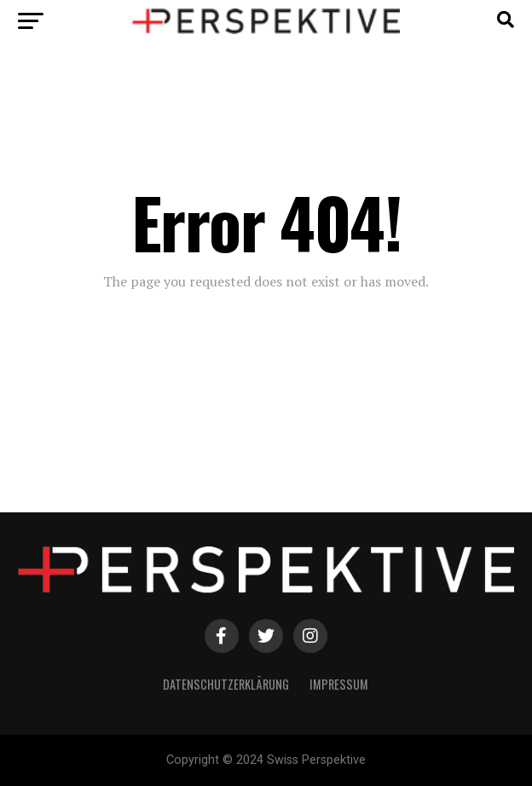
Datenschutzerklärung (226, 684)
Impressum (339, 684)
